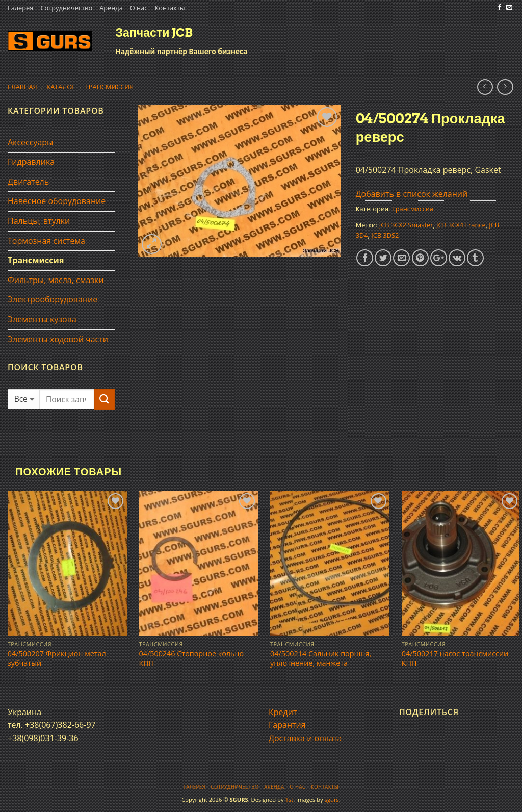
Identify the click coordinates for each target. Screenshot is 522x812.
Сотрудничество (66, 8)
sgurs (332, 800)
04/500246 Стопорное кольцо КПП (191, 659)
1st (289, 800)
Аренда (111, 8)
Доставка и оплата (305, 738)
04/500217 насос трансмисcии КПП (455, 659)
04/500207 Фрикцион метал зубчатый (57, 659)
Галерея (20, 8)
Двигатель (28, 182)
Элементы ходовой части (58, 339)
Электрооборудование (53, 299)
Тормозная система (46, 241)
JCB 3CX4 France (461, 225)
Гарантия (287, 725)
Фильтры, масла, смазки (56, 280)
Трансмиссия (110, 87)
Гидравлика (31, 162)
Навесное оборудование (57, 201)
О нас (139, 8)
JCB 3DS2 (385, 235)
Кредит (283, 712)
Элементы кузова (42, 319)
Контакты (169, 8)
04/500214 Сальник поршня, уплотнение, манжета (321, 659)
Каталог (61, 87)
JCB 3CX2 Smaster (406, 225)
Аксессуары (30, 142)
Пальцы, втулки (39, 221)
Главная (22, 87)
